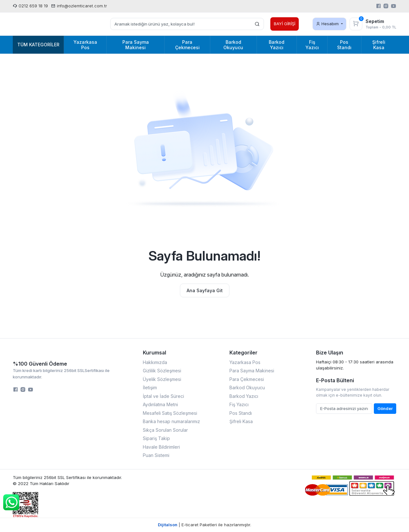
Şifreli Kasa (241, 421)
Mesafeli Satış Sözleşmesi (170, 413)
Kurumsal (154, 353)
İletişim (150, 388)
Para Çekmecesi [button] (187, 45)
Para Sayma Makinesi (252, 371)
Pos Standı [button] (344, 45)
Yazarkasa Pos (245, 362)
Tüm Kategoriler (38, 45)
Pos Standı (241, 413)
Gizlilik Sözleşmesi (162, 371)
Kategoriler (243, 353)
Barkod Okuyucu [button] (233, 45)
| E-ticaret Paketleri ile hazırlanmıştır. (204, 525)
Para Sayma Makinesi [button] (136, 45)
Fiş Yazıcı (239, 404)
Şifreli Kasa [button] (379, 45)
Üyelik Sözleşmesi (162, 379)
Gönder (385, 408)
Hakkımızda (155, 362)
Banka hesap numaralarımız (171, 421)
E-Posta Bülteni (335, 380)
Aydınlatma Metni (160, 404)
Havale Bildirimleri (161, 447)
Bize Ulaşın (330, 353)
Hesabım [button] (328, 24)
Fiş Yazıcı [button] (312, 45)
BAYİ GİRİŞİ (285, 24)
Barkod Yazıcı (244, 396)
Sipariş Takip (156, 438)
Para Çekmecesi (247, 379)
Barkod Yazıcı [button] (277, 45)
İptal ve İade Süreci (163, 396)
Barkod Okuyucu (247, 388)
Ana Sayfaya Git (205, 290)
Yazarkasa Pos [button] (85, 45)
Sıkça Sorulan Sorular (165, 430)
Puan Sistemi (156, 455)
